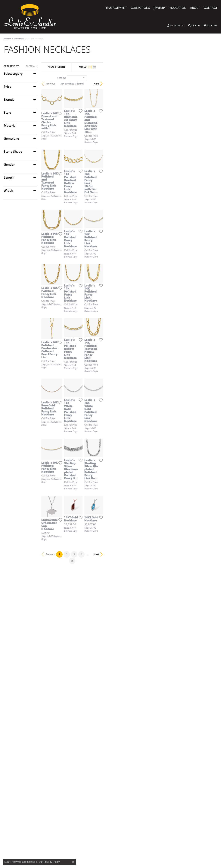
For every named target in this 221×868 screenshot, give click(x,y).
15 (145, 719)
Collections (140, 8)
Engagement (117, 8)
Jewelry (160, 8)
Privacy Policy (51, 862)
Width (8, 191)
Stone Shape (13, 152)
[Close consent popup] (73, 862)
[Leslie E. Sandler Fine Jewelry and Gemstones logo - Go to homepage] (32, 17)
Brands (9, 100)
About (195, 8)
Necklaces (19, 39)
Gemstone (11, 139)
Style (7, 113)
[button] (176, 26)
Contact (210, 8)
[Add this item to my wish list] (96, 150)
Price (8, 87)
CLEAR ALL (31, 66)
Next (211, 84)
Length (9, 178)
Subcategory (13, 74)
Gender (9, 165)
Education (178, 8)
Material (10, 126)
